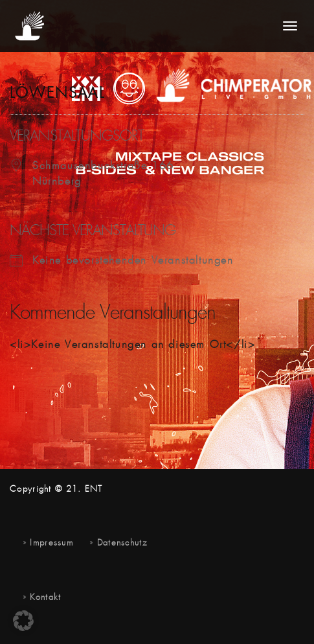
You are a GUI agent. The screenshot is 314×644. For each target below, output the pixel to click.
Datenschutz (122, 543)
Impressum (51, 543)
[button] (23, 621)
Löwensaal (57, 94)
